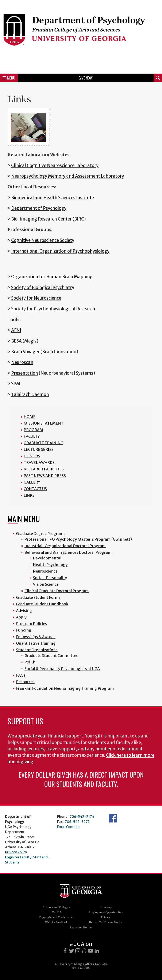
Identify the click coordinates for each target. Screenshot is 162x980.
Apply (21, 617)
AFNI (16, 330)
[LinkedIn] (97, 951)
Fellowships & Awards (36, 637)
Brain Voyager (25, 352)
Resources (25, 682)
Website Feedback (56, 922)
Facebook (113, 818)
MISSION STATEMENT (44, 423)
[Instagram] (78, 951)
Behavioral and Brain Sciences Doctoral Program (68, 552)
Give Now (86, 78)
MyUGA (56, 912)
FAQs (21, 675)
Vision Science (46, 584)
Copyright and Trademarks (56, 917)
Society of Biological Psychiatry (43, 288)
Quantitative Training (36, 643)
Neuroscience (45, 571)
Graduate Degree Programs (41, 534)
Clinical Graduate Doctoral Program (57, 591)
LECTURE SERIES (39, 449)
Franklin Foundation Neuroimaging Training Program (65, 688)
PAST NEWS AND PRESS (45, 476)
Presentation (25, 373)
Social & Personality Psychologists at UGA (62, 669)
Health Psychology (50, 565)
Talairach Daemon (30, 395)
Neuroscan (22, 362)
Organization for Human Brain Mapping (52, 277)
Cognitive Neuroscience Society (43, 240)
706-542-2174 (82, 817)
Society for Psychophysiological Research (53, 309)
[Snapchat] (84, 951)
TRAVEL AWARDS (39, 463)
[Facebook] (65, 951)
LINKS (29, 495)
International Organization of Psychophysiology (60, 251)
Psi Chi (30, 662)
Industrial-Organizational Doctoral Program (65, 546)
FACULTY (32, 436)
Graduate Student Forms (38, 597)
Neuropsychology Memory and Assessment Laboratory (68, 176)
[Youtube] (90, 951)
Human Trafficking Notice (106, 922)
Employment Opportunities (106, 912)
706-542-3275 (77, 822)
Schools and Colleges (56, 907)
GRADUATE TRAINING (43, 443)
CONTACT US (35, 489)
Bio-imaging (24, 219)
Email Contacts (69, 827)
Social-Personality (50, 578)
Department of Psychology (39, 208)
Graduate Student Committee (51, 656)
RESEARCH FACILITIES (44, 469)
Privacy (106, 917)
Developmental (47, 558)
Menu (9, 78)
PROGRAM (33, 430)
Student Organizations (37, 650)
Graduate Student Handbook (42, 604)
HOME (30, 417)
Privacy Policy (16, 852)
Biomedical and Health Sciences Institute (53, 198)
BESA (16, 341)
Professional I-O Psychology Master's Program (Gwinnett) (78, 539)
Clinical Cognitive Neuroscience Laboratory (55, 166)
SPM (16, 384)
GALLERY (32, 482)
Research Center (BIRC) (61, 219)
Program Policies (32, 624)
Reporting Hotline (81, 927)
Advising (24, 611)
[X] (72, 951)
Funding (24, 630)
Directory (106, 907)
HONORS (32, 456)
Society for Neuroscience (36, 298)
